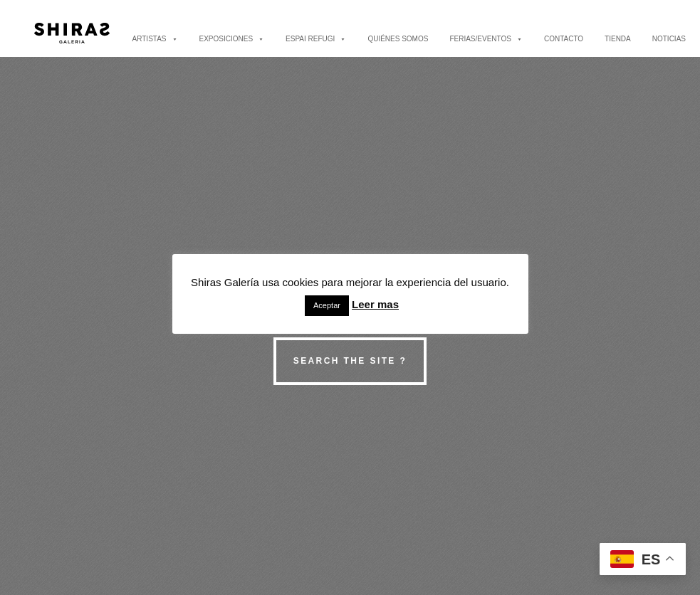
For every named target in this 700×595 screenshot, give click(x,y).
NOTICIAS (669, 39)
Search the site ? (350, 361)
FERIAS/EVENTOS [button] (486, 39)
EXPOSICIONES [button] (232, 39)
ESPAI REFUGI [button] (316, 39)
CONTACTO (564, 39)
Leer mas (375, 304)
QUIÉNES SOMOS (398, 39)
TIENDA (618, 39)
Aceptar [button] (327, 305)
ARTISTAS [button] (155, 39)
